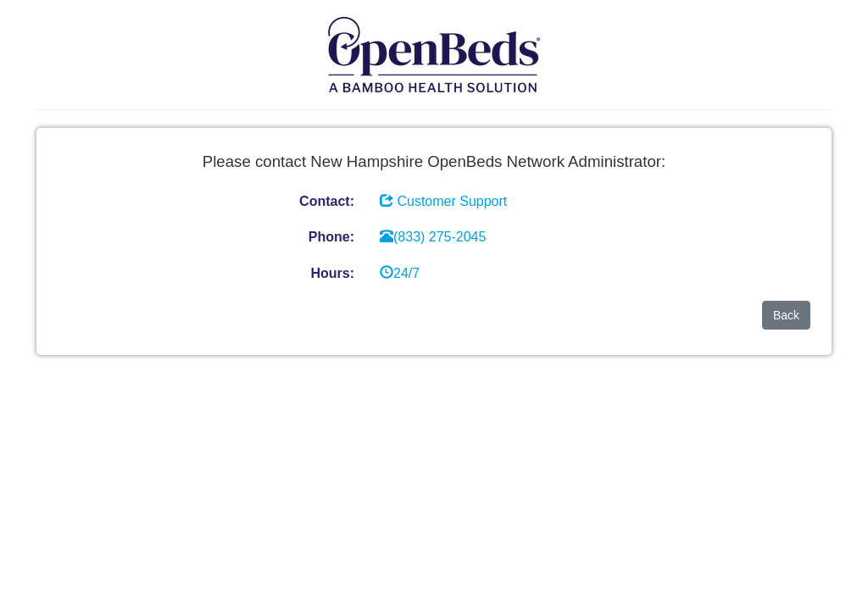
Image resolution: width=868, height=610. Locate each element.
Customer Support (452, 201)
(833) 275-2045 (433, 237)
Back (786, 315)
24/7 (400, 273)
